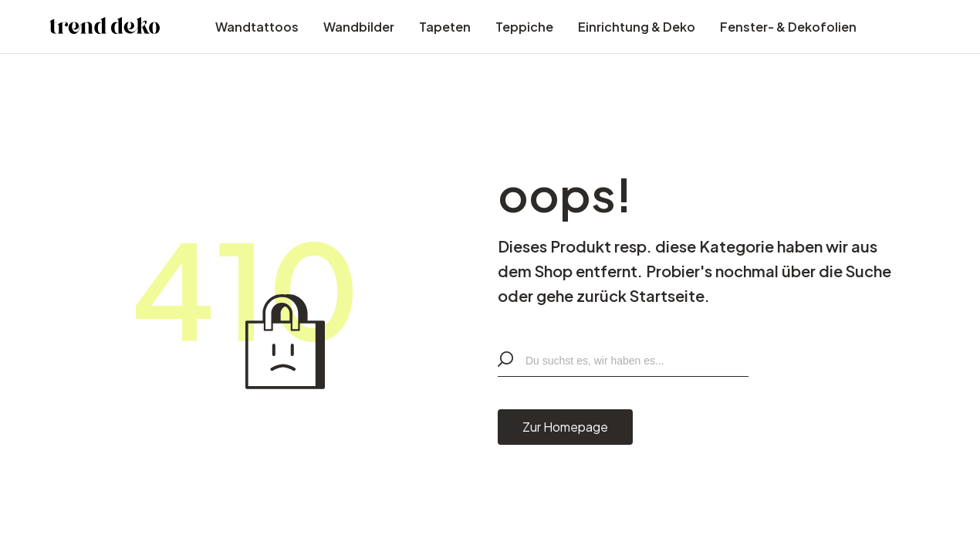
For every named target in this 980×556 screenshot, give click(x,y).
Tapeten (445, 27)
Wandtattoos (257, 27)
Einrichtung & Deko (637, 27)
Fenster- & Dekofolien (788, 27)
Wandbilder (359, 27)
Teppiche (524, 27)
